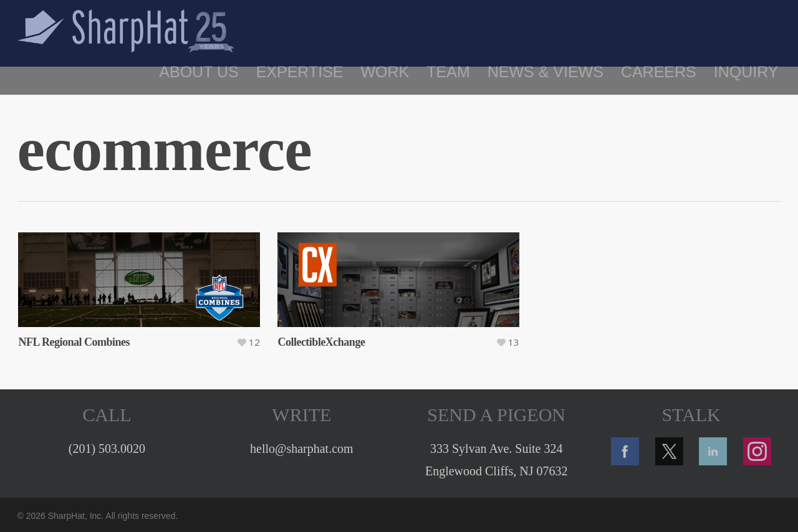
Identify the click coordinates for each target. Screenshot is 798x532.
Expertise (300, 72)
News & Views (546, 72)
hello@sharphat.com (302, 449)
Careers (659, 72)
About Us (199, 72)
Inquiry (746, 72)
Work (385, 72)
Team (448, 72)
